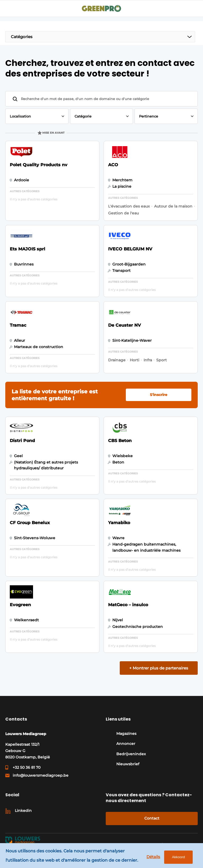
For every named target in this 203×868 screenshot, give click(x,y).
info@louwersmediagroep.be (41, 775)
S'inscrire (159, 395)
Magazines (126, 734)
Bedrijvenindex (131, 754)
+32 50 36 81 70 (27, 767)
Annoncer (126, 744)
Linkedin (23, 811)
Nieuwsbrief (128, 764)
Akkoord (178, 857)
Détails (153, 857)
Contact (152, 818)
